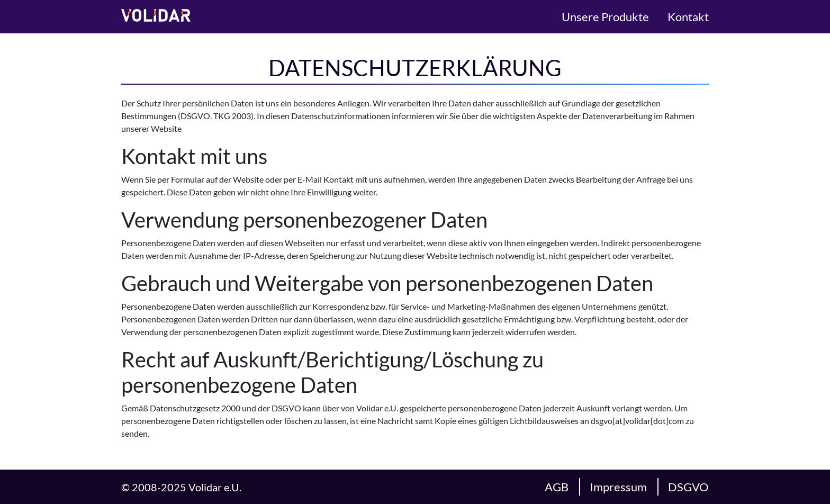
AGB (557, 487)
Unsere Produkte (605, 17)
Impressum (618, 487)
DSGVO (688, 487)
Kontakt (688, 17)
